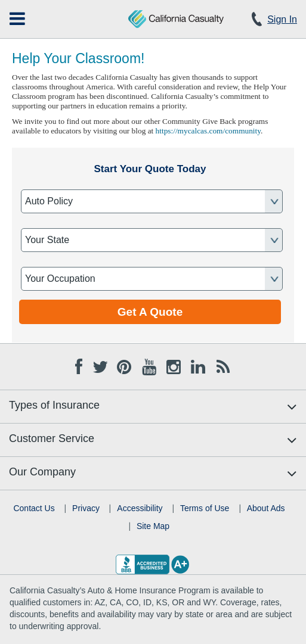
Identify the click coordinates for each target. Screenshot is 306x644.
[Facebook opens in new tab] (79, 365)
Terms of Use (205, 508)
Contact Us (34, 508)
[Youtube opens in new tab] (149, 365)
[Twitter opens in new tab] (100, 365)
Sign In (282, 19)
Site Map (153, 526)
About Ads (266, 508)
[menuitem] (17, 18)
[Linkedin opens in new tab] (198, 365)
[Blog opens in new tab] (223, 365)
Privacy (86, 508)
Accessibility (140, 508)
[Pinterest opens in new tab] (124, 365)
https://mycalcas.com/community (208, 131)
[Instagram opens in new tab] (174, 365)
